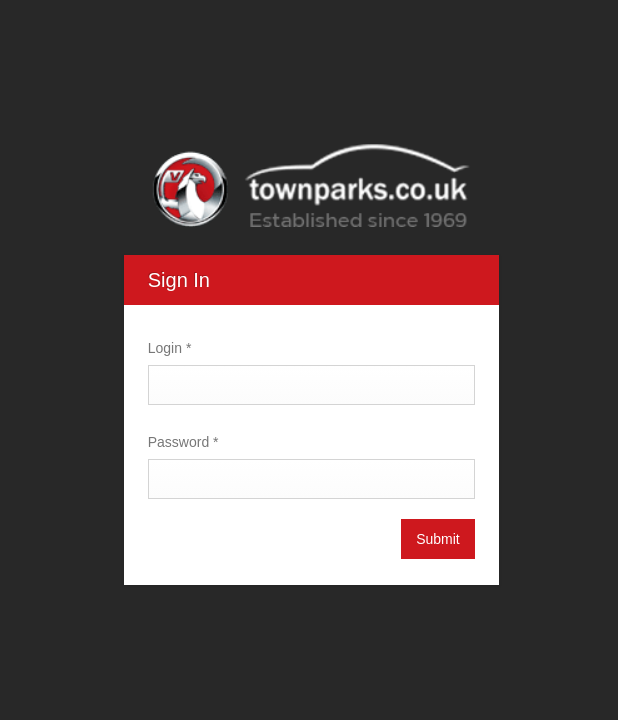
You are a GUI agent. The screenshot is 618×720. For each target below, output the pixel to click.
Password (181, 442)
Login (168, 348)
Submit (436, 539)
